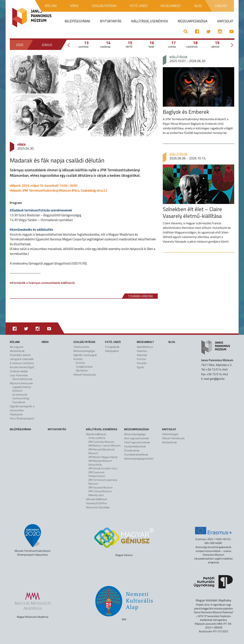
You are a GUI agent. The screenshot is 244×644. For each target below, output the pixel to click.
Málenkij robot (96, 495)
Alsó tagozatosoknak (136, 438)
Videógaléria (112, 351)
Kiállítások (178, 57)
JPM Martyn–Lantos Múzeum (105, 446)
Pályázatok (16, 414)
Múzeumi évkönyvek (21, 383)
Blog (172, 342)
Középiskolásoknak (135, 446)
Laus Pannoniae (19, 375)
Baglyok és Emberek (186, 112)
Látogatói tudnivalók (22, 359)
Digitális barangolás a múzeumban (22, 408)
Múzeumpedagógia (84, 351)
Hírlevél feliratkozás (85, 375)
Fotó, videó (113, 342)
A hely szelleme (97, 438)
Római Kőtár (95, 465)
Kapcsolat (169, 429)
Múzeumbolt (145, 342)
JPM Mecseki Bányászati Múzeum (102, 451)
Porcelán (142, 363)
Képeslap (142, 355)
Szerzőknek (19, 402)
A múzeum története (22, 363)
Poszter (141, 359)
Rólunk (15, 342)
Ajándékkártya (145, 347)
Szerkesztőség (21, 398)
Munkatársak (17, 351)
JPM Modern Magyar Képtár (103, 457)
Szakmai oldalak (19, 371)
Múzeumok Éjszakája (98, 507)
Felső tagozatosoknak (137, 442)
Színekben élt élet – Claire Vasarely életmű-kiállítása (192, 212)
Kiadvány (142, 351)
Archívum (17, 391)
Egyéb (140, 367)
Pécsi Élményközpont (22, 418)
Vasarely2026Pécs (97, 503)
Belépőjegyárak (20, 429)
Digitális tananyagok (85, 355)
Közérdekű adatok (20, 355)
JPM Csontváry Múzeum (101, 442)
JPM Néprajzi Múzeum (100, 461)
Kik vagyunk (17, 347)
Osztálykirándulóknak (136, 454)
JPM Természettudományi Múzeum (103, 482)
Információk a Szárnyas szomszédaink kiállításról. (42, 283)
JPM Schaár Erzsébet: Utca (103, 468)
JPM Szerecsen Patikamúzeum (97, 474)
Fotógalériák (112, 347)
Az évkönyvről (20, 395)
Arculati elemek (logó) (22, 367)
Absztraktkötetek (22, 379)
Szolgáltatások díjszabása (84, 369)
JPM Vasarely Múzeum (101, 488)
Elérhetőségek (170, 434)
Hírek (22, 144)
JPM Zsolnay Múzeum (100, 491)
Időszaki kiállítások (96, 499)
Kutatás (78, 359)
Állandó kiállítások (96, 434)
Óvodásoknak (132, 450)
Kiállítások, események (102, 429)
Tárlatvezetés (81, 347)
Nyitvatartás (57, 429)
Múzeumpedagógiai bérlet (139, 459)
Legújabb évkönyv (22, 387)
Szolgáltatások (84, 342)
